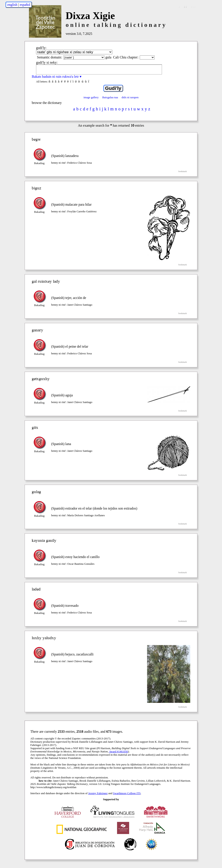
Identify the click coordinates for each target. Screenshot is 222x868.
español (25, 5)
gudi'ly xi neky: (47, 62)
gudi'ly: (41, 48)
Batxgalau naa (110, 97)
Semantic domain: (49, 57)
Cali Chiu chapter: (126, 57)
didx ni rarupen (130, 97)
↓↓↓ (193, 7)
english (12, 5)
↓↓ (185, 7)
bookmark (183, 171)
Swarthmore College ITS (127, 793)
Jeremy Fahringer (98, 793)
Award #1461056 (119, 752)
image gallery (91, 97)
